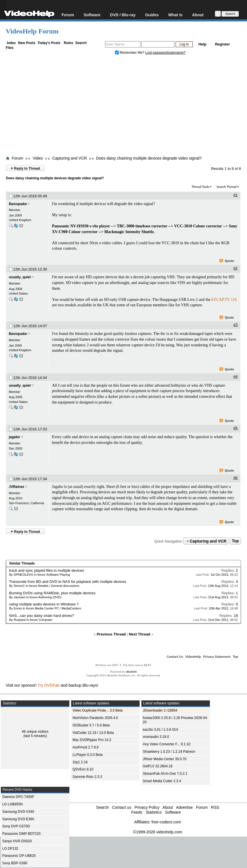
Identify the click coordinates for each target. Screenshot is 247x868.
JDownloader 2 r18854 (160, 710)
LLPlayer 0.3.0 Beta (88, 755)
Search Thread (226, 187)
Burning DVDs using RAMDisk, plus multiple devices (52, 593)
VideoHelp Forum (32, 31)
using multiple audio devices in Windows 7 (44, 604)
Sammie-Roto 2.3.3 (87, 777)
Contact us (122, 807)
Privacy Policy (147, 807)
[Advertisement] (126, 107)
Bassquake (18, 204)
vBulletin (131, 672)
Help (202, 44)
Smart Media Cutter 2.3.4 (162, 781)
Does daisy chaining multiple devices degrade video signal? (149, 158)
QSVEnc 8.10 (83, 769)
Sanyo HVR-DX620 (17, 841)
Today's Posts (49, 43)
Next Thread (139, 634)
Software (92, 15)
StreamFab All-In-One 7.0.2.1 (165, 774)
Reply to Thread (25, 168)
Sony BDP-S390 (15, 863)
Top (235, 541)
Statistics (154, 812)
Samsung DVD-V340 (18, 812)
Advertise (184, 807)
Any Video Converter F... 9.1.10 (167, 744)
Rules (68, 43)
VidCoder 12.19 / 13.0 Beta (93, 733)
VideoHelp (193, 657)
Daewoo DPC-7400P (18, 797)
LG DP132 (10, 849)
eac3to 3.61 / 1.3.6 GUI (160, 730)
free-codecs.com (166, 822)
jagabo (14, 437)
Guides (152, 15)
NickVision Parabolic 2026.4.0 (95, 718)
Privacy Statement (217, 657)
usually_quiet (20, 277)
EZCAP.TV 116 (224, 300)
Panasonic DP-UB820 (19, 856)
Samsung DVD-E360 (18, 819)
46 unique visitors (35, 732)
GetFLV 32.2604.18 (158, 766)
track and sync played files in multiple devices (47, 570)
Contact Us (175, 657)
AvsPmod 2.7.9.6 (86, 747)
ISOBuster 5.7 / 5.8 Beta (91, 725)
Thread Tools (200, 187)
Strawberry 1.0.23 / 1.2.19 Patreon (169, 752)
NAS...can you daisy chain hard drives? (42, 616)
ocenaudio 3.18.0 (156, 737)
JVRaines (17, 487)
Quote (227, 261)
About (198, 15)
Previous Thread (111, 634)
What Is (175, 15)
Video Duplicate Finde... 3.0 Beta (98, 710)
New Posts (27, 43)
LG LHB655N (12, 804)
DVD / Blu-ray (123, 15)
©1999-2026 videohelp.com (157, 832)
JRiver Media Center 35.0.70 (165, 759)
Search (81, 43)
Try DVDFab (49, 685)
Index (11, 43)
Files (10, 48)
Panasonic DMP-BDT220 (21, 834)
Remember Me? (130, 53)
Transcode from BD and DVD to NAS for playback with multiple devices (68, 582)
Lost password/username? (165, 53)
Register (222, 44)
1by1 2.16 (80, 762)
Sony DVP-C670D (16, 826)
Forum (68, 15)
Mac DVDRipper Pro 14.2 (92, 740)
